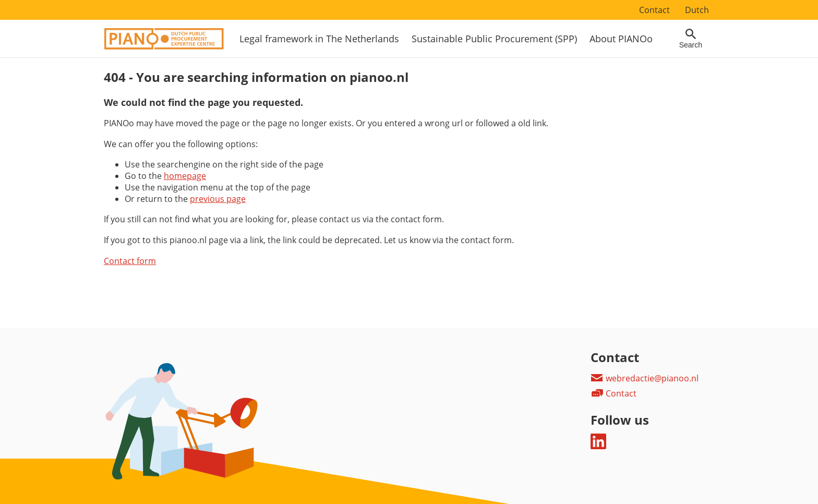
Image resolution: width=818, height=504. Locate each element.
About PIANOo (621, 39)
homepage (185, 176)
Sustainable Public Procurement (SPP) (494, 39)
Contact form (130, 261)
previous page (218, 199)
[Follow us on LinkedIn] (598, 446)
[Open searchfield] (691, 39)
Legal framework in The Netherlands (319, 39)
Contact (654, 10)
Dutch (697, 10)
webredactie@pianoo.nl (645, 378)
